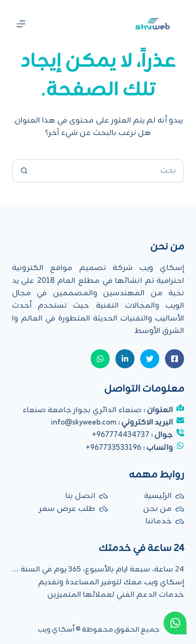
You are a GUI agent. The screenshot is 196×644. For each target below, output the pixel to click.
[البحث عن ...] (110, 171)
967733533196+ (113, 448)
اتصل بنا (80, 496)
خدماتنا (159, 521)
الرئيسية (158, 496)
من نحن (157, 509)
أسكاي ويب (56, 630)
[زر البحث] (24, 171)
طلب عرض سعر (67, 509)
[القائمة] (21, 24)
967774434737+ (121, 435)
